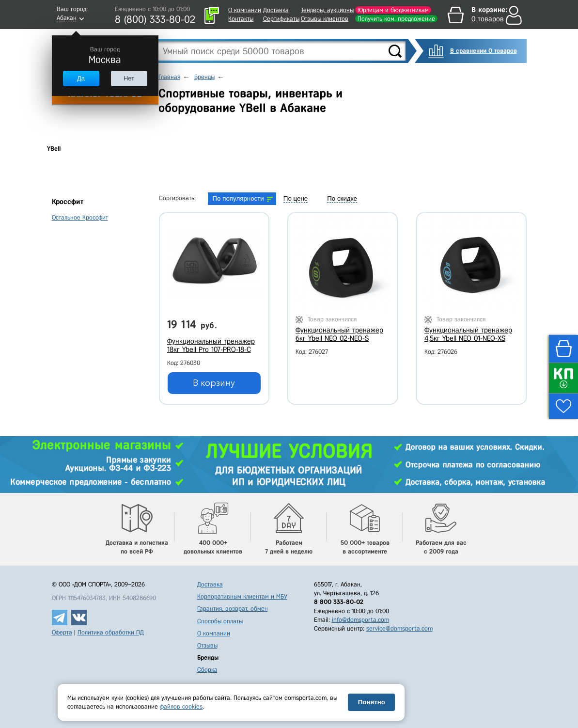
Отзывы (207, 645)
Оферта (62, 632)
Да (81, 78)
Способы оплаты (220, 621)
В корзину (214, 383)
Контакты (241, 19)
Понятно (372, 702)
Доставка (276, 10)
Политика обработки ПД (111, 632)
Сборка (207, 670)
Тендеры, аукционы (327, 10)
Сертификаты (281, 19)
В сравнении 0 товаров (484, 51)
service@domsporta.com (399, 628)
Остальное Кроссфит (80, 217)
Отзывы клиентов (325, 19)
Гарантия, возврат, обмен (233, 609)
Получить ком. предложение (396, 19)
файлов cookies (181, 706)
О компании (245, 10)
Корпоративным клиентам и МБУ (242, 596)
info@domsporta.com (360, 620)
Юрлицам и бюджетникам (393, 10)
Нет (129, 78)
